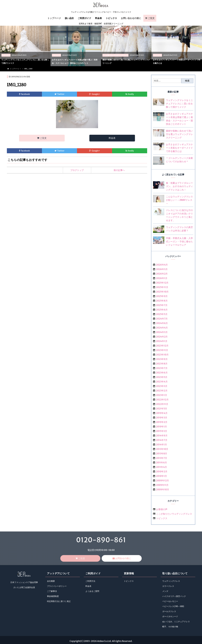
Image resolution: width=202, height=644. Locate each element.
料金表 (98, 18)
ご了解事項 (52, 592)
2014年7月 (162, 440)
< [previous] (5, 46)
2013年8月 (162, 453)
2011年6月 (161, 462)
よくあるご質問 (92, 592)
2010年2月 (162, 471)
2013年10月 (162, 449)
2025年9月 (162, 296)
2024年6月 (162, 323)
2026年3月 (162, 269)
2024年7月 (162, 319)
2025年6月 (162, 310)
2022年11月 (162, 404)
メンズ (165, 592)
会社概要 (51, 581)
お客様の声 (162, 509)
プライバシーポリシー (57, 586)
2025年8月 (162, 301)
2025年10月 (162, 292)
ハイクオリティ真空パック (174, 597)
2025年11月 (162, 287)
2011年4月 (161, 467)
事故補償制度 (53, 597)
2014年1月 (161, 445)
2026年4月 (162, 265)
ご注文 (151, 18)
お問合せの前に (123, 558)
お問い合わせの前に (131, 18)
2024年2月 (162, 337)
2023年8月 (162, 364)
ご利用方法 (90, 581)
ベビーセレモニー (170, 602)
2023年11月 (162, 350)
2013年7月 (162, 458)
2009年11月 (162, 485)
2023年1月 (162, 395)
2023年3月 (162, 386)
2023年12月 (162, 346)
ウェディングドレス (171, 581)
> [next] (197, 46)
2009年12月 (162, 480)
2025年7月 (162, 305)
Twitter (61, 94)
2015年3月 (161, 431)
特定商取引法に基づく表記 (59, 602)
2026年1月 (162, 278)
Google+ (96, 94)
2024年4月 (162, 328)
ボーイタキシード (170, 617)
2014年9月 (162, 436)
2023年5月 (162, 377)
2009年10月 (163, 489)
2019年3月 (162, 418)
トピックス (111, 18)
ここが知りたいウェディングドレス (174, 514)
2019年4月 (162, 413)
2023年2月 (162, 391)
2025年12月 (162, 283)
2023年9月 (162, 359)
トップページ (54, 18)
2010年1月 (161, 476)
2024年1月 (162, 341)
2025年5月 (162, 314)
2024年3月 (162, 332)
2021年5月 (162, 409)
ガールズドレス (169, 612)
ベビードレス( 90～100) (173, 607)
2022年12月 (162, 400)
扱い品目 (69, 18)
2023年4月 (162, 382)
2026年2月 (162, 274)
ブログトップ (77, 171)
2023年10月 (162, 355)
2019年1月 (161, 427)
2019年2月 (162, 422)
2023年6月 (162, 373)
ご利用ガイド (84, 18)
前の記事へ (119, 171)
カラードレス (168, 586)
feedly (131, 94)
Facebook (25, 94)
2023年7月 (162, 368)
